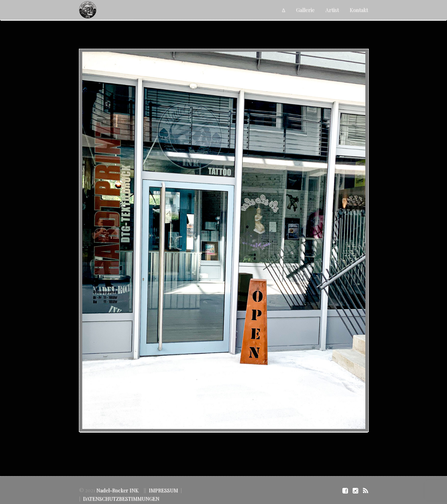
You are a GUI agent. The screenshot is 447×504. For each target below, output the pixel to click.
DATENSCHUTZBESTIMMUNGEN (121, 499)
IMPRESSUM (163, 490)
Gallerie (305, 10)
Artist (332, 10)
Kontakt (359, 10)
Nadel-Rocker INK (117, 490)
